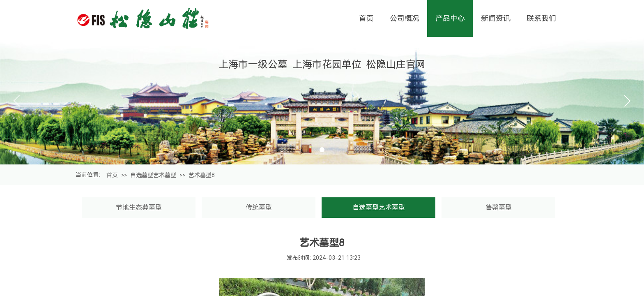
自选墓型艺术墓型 (153, 175)
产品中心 (450, 18)
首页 (112, 175)
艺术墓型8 (202, 175)
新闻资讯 (496, 18)
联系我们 (541, 18)
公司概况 (405, 18)
